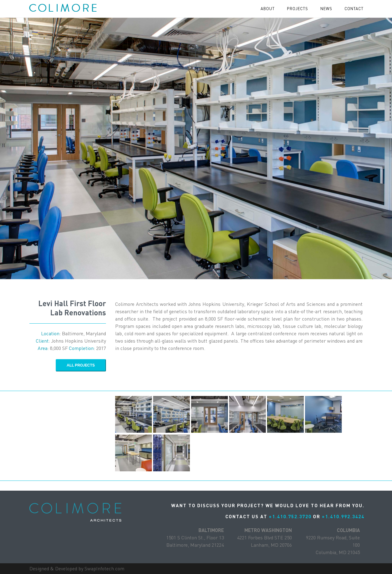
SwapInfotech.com (104, 568)
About (268, 9)
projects (298, 9)
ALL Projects (81, 365)
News (326, 9)
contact (354, 9)
